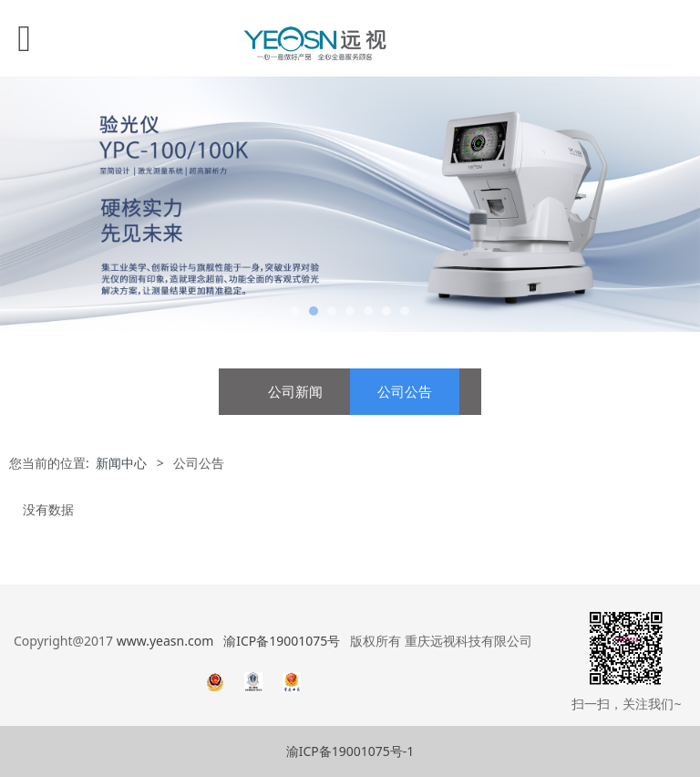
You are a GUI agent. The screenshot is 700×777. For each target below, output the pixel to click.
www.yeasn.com (165, 641)
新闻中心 (121, 463)
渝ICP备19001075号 (282, 641)
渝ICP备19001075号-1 (350, 751)
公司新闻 (295, 392)
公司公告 (405, 392)
